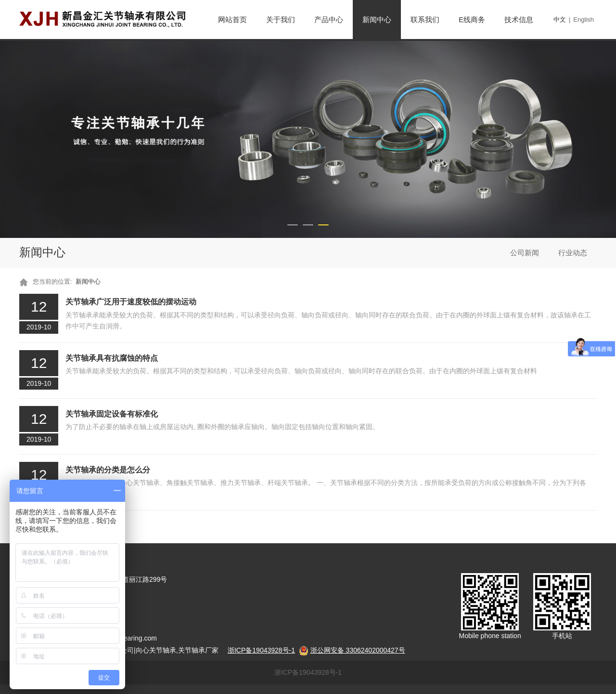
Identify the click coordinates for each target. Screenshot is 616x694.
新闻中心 (377, 20)
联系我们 (425, 20)
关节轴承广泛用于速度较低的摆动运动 (131, 301)
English (584, 20)
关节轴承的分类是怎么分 (108, 470)
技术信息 (519, 20)
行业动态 (573, 253)
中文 (560, 20)
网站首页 (232, 20)
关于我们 (281, 20)
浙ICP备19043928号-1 (308, 672)
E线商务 (472, 20)
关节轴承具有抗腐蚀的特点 (112, 358)
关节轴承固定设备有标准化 (112, 414)
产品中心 (329, 20)
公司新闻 (525, 253)
